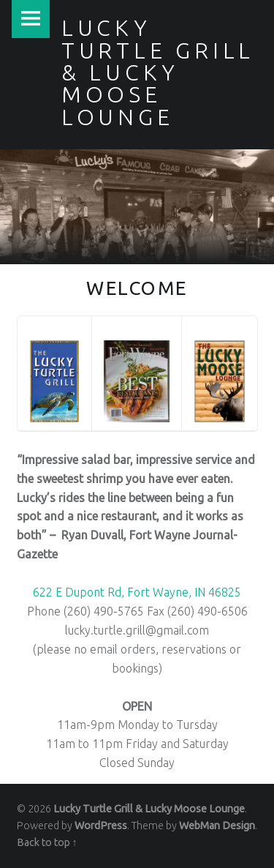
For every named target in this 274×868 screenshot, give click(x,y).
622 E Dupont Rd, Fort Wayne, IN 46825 (137, 592)
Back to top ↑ (47, 842)
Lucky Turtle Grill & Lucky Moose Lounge (149, 809)
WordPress (101, 826)
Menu (31, 19)
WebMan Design (217, 826)
